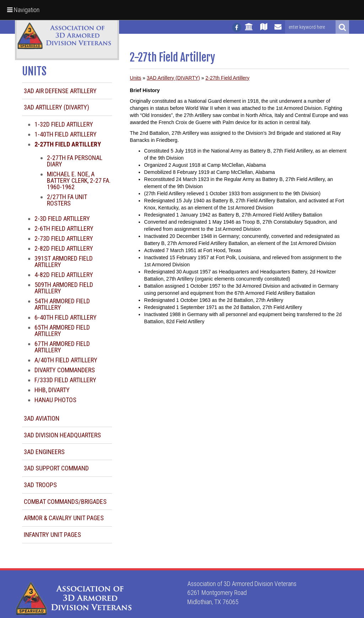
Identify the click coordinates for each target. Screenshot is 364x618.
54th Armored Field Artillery (62, 304)
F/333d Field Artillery (65, 380)
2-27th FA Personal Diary (75, 161)
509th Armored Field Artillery (64, 288)
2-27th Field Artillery (227, 78)
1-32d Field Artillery (64, 124)
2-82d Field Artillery (64, 248)
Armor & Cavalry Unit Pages (64, 518)
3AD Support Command (56, 468)
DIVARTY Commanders (65, 370)
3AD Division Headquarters (62, 435)
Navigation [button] (23, 10)
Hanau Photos (55, 400)
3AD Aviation (42, 418)
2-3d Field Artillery (62, 219)
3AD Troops (40, 485)
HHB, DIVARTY (52, 390)
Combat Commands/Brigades (65, 502)
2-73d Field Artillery (64, 238)
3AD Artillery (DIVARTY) (57, 107)
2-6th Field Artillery (64, 228)
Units (135, 78)
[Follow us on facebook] (237, 27)
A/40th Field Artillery (66, 360)
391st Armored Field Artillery (64, 262)
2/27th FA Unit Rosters (67, 200)
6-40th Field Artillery (66, 317)
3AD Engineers (44, 452)
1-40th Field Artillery (66, 134)
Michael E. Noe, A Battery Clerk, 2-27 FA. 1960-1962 (79, 180)
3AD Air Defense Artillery (60, 91)
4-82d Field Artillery (64, 275)
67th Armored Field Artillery (62, 347)
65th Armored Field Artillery (62, 331)
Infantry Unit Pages (52, 535)
